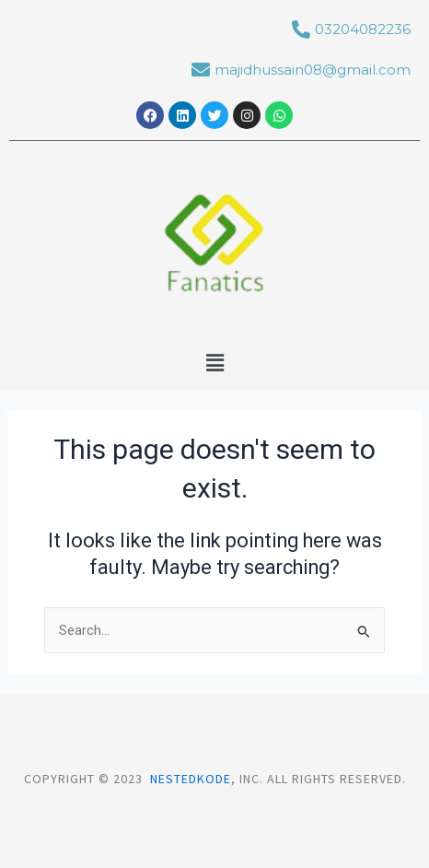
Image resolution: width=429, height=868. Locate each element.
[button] (214, 363)
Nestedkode (191, 779)
